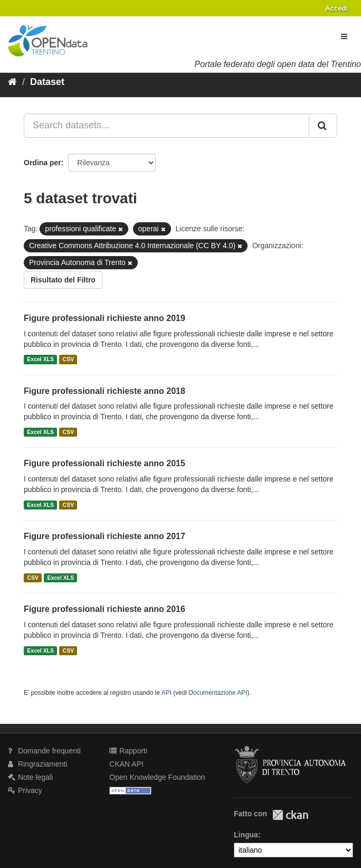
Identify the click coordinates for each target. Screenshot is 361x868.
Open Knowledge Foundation (157, 777)
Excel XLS (40, 360)
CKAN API (126, 764)
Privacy (25, 790)
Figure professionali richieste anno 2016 (104, 609)
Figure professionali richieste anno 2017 (104, 536)
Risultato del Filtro (63, 280)
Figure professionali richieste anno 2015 (104, 463)
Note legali (30, 777)
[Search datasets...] (167, 126)
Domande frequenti (44, 751)
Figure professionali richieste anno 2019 (104, 318)
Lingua (246, 835)
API (167, 693)
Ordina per (42, 163)
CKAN (290, 815)
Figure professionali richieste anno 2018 (104, 391)
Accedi (336, 8)
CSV (69, 360)
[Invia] (323, 126)
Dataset (47, 82)
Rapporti (128, 751)
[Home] (12, 82)
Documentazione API (218, 693)
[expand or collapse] (344, 36)
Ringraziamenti (37, 764)
